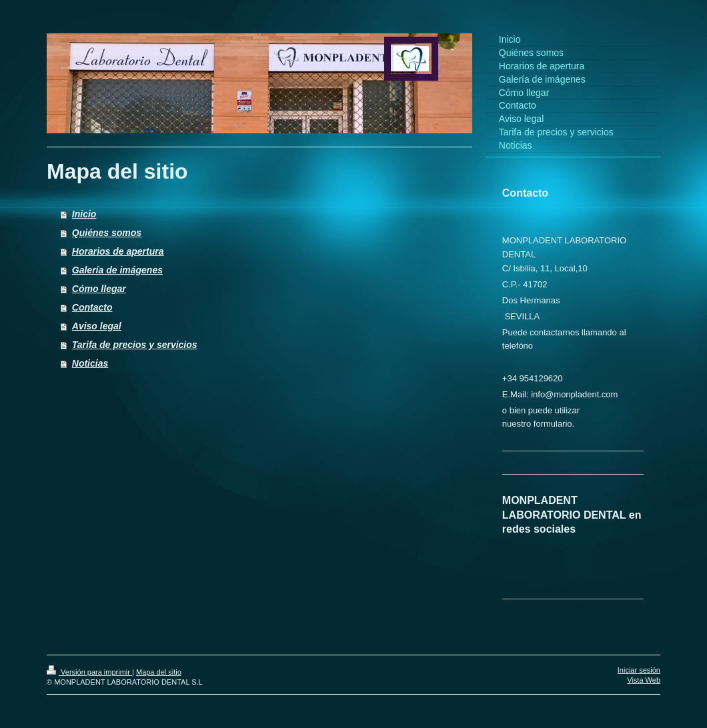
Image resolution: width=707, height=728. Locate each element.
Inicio (84, 214)
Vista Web (644, 680)
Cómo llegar (99, 289)
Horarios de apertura (118, 251)
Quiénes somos (107, 233)
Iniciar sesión (639, 670)
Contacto (92, 307)
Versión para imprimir (89, 672)
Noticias (90, 363)
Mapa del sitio (159, 672)
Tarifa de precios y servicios (135, 345)
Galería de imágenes (117, 270)
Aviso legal (97, 326)
